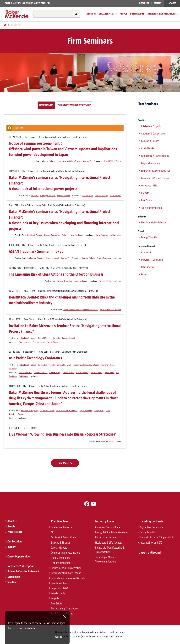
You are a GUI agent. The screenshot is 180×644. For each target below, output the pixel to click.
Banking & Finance (47, 196)
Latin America (148, 267)
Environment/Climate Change (155, 178)
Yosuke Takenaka (104, 258)
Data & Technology (61, 558)
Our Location (15, 541)
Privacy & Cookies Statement (23, 571)
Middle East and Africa (152, 260)
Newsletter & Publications (162, 14)
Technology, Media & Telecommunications (106, 559)
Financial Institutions (106, 537)
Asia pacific (87, 161)
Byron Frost (109, 372)
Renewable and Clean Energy (69, 161)
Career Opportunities (19, 556)
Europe (21, 414)
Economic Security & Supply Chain (157, 537)
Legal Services (106, 14)
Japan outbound (63, 196)
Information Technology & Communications (80, 309)
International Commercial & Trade (68, 578)
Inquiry (11, 547)
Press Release (137, 14)
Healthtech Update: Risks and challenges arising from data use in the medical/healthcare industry (62, 300)
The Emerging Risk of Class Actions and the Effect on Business (56, 274)
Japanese (172, 3)
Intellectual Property (35, 258)
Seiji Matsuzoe (39, 342)
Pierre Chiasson (101, 196)
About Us (91, 14)
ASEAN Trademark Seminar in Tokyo (36, 252)
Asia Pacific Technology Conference (36, 358)
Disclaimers (14, 577)
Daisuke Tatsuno (40, 372)
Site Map (12, 582)
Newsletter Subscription (21, 566)
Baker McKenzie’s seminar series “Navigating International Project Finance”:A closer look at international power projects (60, 183)
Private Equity (58, 593)
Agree (59, 637)
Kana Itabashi (68, 372)
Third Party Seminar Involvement (74, 105)
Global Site (144, 3)
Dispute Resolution (52, 235)
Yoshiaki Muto (115, 235)
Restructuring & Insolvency (42, 8)
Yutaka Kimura (96, 372)
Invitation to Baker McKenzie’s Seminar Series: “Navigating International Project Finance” (65, 329)
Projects (52, 161)
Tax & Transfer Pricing (72, 8)
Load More (63, 463)
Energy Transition (150, 237)
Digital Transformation (151, 527)
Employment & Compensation (156, 171)
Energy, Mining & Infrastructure (111, 532)
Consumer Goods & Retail (108, 527)
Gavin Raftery (88, 196)
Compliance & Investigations (155, 156)
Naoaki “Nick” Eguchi (113, 161)
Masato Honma (82, 372)
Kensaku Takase (89, 258)
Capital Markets (45, 338)
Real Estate (147, 200)
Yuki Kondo (24, 376)
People (123, 14)
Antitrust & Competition (153, 134)
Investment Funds (60, 583)
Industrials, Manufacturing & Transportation (110, 550)
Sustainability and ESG (151, 543)
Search (76, 14)
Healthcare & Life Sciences (111, 309)
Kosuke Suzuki (115, 196)
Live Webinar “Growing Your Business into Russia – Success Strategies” (63, 434)
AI (52, 532)
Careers (158, 3)
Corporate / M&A (64, 365)
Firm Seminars (46, 105)
